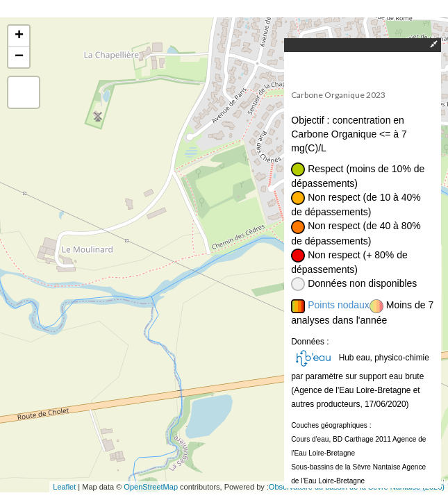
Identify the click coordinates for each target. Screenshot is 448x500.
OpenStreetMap (151, 487)
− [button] (19, 57)
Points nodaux (339, 305)
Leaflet (64, 487)
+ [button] (19, 36)
